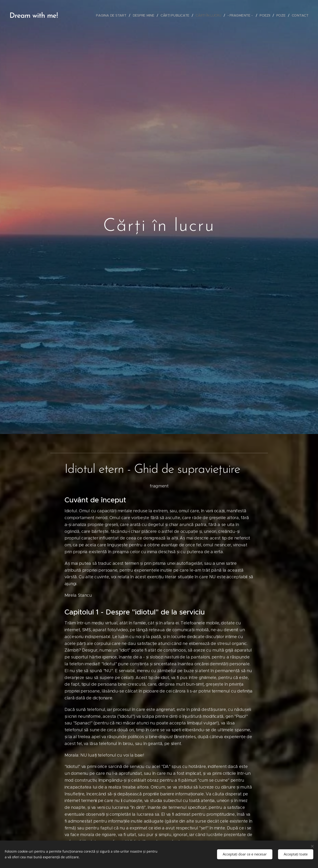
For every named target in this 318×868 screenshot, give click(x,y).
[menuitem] (112, 15)
